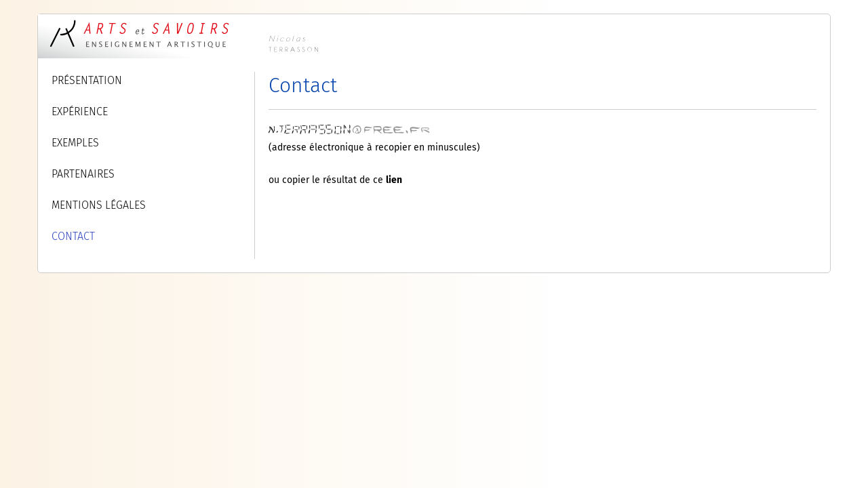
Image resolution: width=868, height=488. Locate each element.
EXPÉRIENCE (80, 111)
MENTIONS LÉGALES (99, 205)
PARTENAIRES (83, 174)
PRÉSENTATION (87, 80)
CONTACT (73, 236)
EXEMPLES (75, 143)
